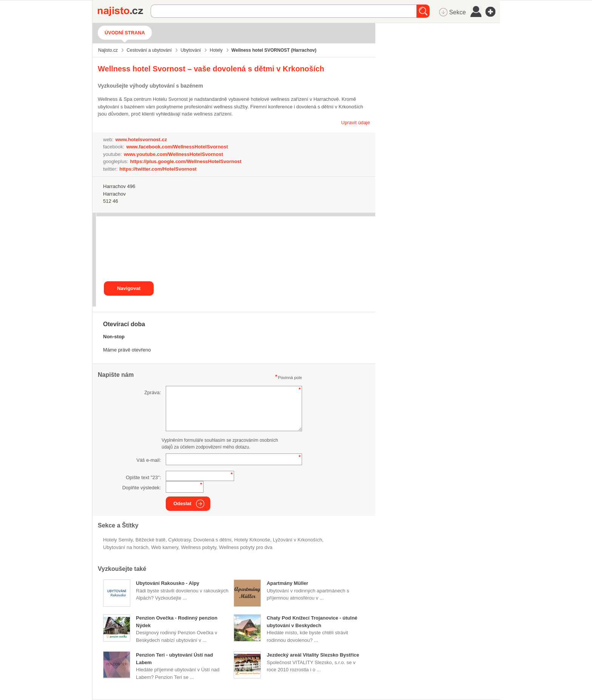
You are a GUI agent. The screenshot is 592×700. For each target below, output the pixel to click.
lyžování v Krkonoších (298, 540)
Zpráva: (153, 392)
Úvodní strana (125, 33)
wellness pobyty (198, 547)
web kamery (165, 547)
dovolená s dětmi (212, 540)
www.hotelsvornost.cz (141, 140)
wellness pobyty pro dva (246, 547)
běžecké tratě (151, 540)
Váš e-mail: (149, 460)
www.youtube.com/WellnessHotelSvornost (173, 154)
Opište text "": (143, 477)
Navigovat (129, 288)
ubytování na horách (126, 547)
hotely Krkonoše (252, 540)
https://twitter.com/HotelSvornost (158, 169)
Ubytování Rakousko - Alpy (168, 583)
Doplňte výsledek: (142, 488)
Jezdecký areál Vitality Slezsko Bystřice (313, 655)
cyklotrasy (180, 540)
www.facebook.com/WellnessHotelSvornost (177, 147)
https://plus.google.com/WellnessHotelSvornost (186, 161)
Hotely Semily (118, 540)
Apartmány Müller (287, 583)
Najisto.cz (124, 11)
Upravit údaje (355, 123)
